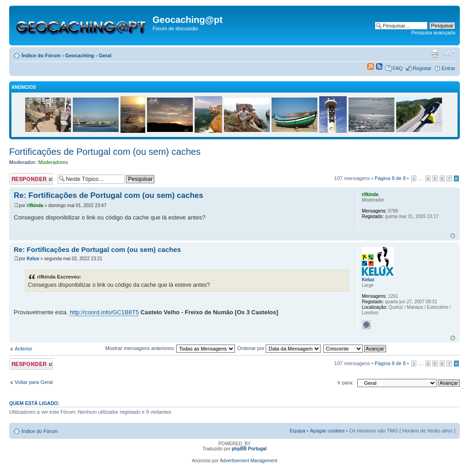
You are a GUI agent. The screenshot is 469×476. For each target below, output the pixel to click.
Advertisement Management (248, 461)
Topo (453, 236)
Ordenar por (279, 348)
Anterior (24, 349)
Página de (390, 178)
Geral (105, 55)
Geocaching (79, 55)
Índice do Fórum (41, 55)
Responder (31, 179)
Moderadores (53, 162)
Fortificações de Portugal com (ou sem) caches (105, 152)
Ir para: (346, 383)
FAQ (398, 68)
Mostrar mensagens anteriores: (170, 348)
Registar (422, 68)
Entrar (448, 68)
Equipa (297, 431)
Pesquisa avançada (433, 33)
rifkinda (35, 205)
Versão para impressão (435, 54)
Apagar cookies (327, 431)
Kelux (33, 259)
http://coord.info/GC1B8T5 (104, 312)
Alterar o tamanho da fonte (449, 54)
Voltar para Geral (34, 382)
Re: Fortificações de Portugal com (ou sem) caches (109, 195)
